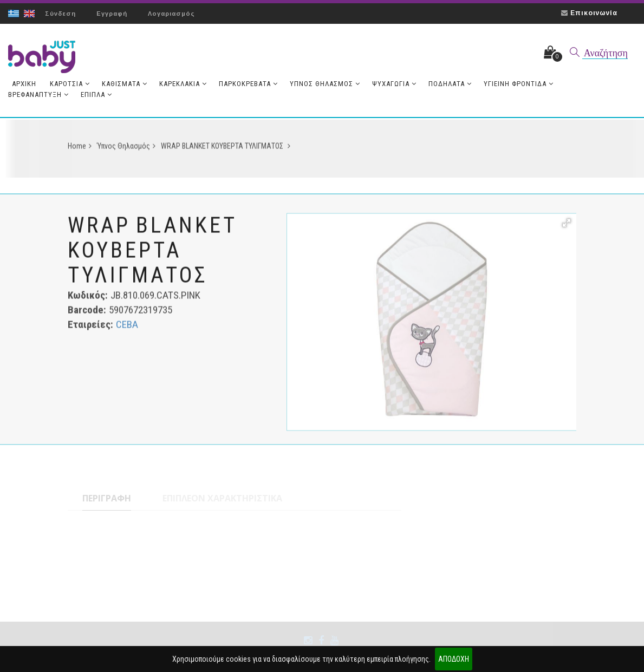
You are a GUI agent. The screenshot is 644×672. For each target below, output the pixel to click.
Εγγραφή (112, 14)
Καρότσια (70, 84)
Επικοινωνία (594, 13)
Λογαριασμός (171, 14)
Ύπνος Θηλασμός (325, 84)
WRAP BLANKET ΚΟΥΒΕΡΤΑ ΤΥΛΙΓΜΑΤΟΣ (226, 149)
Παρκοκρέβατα (248, 84)
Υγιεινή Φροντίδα (519, 84)
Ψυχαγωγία (394, 84)
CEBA (127, 327)
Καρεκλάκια (183, 84)
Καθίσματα (125, 84)
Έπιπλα (96, 94)
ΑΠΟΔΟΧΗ (454, 659)
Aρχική (24, 84)
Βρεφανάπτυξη (38, 94)
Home (80, 149)
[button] (567, 226)
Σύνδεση (60, 14)
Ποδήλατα (450, 84)
